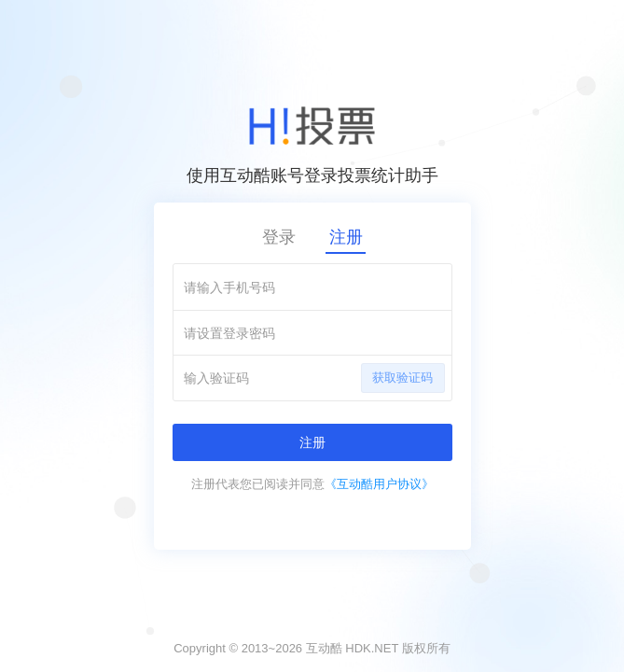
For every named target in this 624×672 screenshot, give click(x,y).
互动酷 (324, 648)
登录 (279, 237)
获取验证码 (402, 378)
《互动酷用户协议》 (379, 484)
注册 (346, 237)
